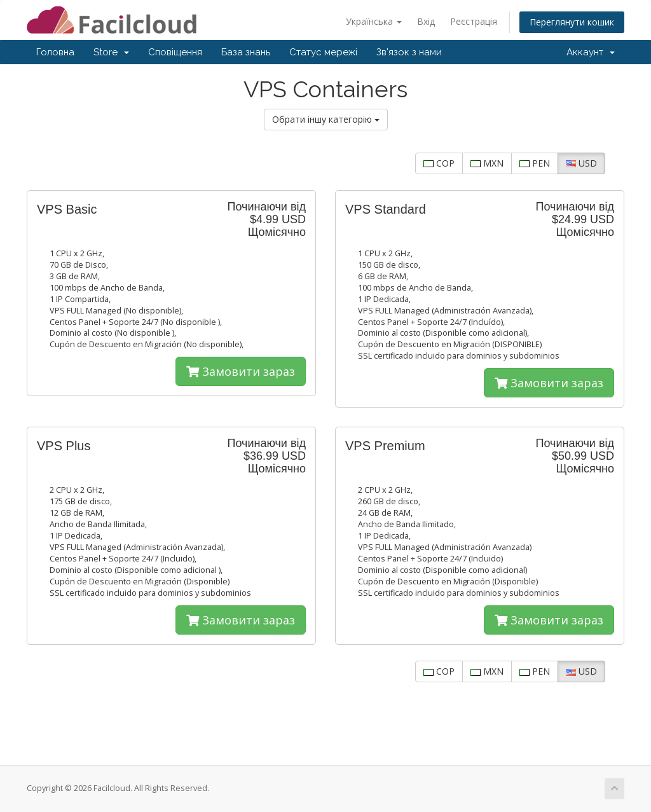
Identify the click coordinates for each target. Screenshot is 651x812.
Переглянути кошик (572, 22)
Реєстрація (474, 21)
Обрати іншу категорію (326, 119)
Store (111, 52)
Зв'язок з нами (409, 52)
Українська (374, 21)
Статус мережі (323, 52)
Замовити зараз (241, 371)
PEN (535, 163)
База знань (246, 52)
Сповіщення (175, 52)
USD (581, 163)
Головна (55, 52)
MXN (487, 163)
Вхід (426, 21)
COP (439, 163)
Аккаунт (591, 52)
